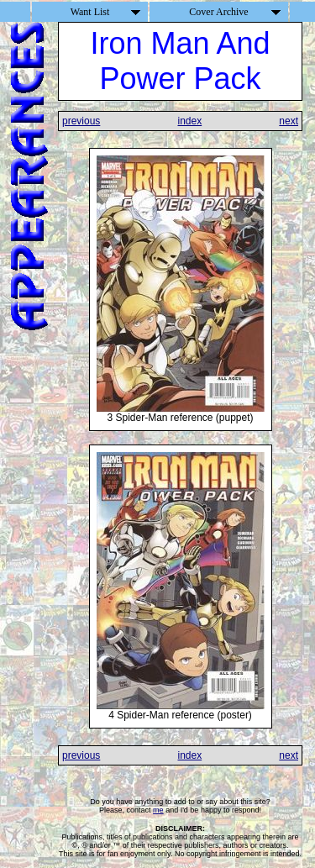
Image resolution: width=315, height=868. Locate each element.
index (189, 121)
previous (81, 121)
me (158, 810)
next (289, 121)
